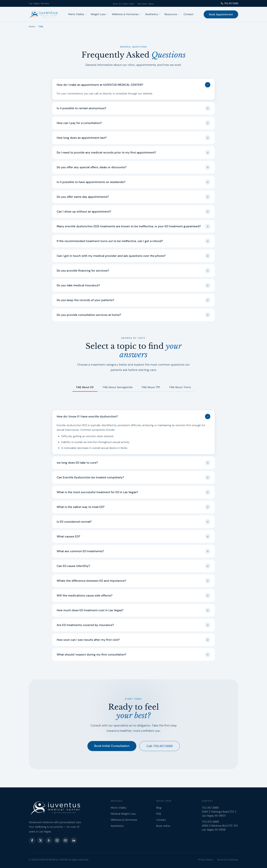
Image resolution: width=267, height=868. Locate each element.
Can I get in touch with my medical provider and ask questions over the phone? (133, 256)
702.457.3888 (230, 3)
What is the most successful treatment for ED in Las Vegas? (133, 492)
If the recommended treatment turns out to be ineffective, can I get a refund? (133, 241)
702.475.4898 (210, 822)
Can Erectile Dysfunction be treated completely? (133, 477)
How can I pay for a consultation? (133, 123)
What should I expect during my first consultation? (133, 655)
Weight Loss (99, 14)
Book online (163, 826)
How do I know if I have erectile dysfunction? (133, 416)
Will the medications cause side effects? (133, 596)
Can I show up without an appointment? (133, 212)
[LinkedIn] (74, 840)
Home (32, 26)
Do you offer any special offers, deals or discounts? (133, 167)
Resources (172, 14)
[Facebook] (32, 840)
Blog (159, 808)
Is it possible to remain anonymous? (133, 108)
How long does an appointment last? (133, 138)
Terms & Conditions (228, 860)
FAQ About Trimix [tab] (180, 387)
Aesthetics (153, 14)
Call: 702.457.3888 (160, 746)
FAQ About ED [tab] (85, 387)
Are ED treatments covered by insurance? (133, 625)
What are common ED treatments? (133, 551)
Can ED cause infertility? (133, 566)
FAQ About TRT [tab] (151, 387)
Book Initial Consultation (112, 746)
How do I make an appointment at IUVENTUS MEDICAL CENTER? (133, 85)
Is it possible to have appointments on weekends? (133, 182)
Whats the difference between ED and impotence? (133, 581)
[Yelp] (49, 840)
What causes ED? (133, 536)
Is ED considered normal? (133, 522)
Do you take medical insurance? (133, 285)
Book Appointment (221, 14)
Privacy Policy (206, 860)
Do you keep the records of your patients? (133, 300)
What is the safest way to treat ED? (133, 507)
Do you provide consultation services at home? (133, 315)
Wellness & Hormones (127, 14)
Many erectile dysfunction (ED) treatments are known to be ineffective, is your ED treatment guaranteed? (133, 226)
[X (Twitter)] (40, 840)
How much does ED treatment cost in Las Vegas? (133, 610)
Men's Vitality (78, 14)
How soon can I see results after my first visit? (133, 640)
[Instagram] (57, 840)
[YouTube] (65, 840)
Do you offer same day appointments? (133, 197)
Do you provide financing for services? (133, 271)
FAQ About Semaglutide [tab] (118, 387)
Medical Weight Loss (123, 814)
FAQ (159, 814)
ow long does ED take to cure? (133, 463)
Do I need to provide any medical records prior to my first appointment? (133, 153)
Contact (188, 14)
